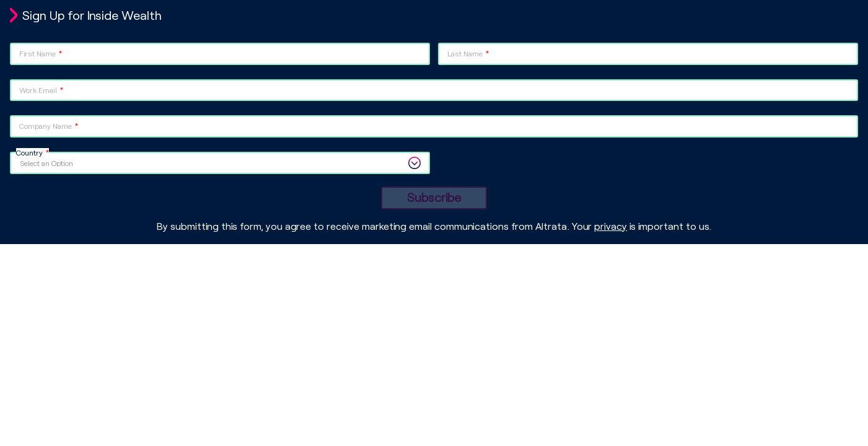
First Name (37, 53)
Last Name (465, 53)
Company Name (46, 126)
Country (29, 152)
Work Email (38, 90)
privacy (611, 226)
